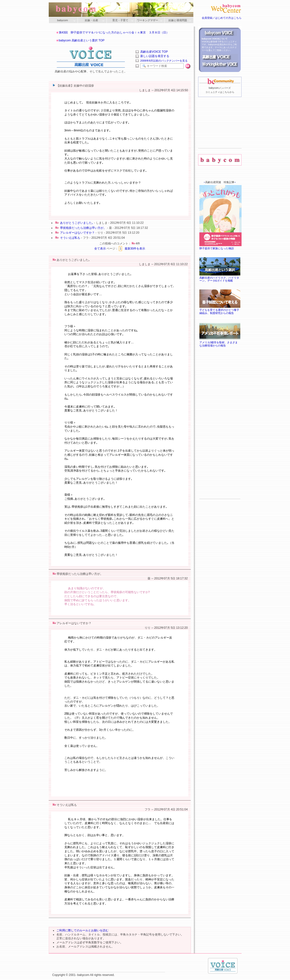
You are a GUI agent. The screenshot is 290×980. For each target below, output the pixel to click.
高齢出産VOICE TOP (154, 52)
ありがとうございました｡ (77, 223)
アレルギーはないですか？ (77, 233)
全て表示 (100, 249)
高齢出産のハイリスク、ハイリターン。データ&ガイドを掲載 (220, 278)
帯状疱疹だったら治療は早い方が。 (83, 228)
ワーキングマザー (149, 21)
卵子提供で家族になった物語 (221, 247)
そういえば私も (70, 238)
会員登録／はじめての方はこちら (222, 18)
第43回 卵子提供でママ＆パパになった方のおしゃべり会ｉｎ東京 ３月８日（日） (114, 32)
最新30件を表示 (135, 249)
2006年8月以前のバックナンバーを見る (164, 61)
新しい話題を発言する (155, 56)
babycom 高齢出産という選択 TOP (82, 40)
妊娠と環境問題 (178, 21)
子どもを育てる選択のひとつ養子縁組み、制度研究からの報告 (220, 310)
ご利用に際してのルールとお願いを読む (82, 930)
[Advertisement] (220, 130)
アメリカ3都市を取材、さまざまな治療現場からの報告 (220, 342)
